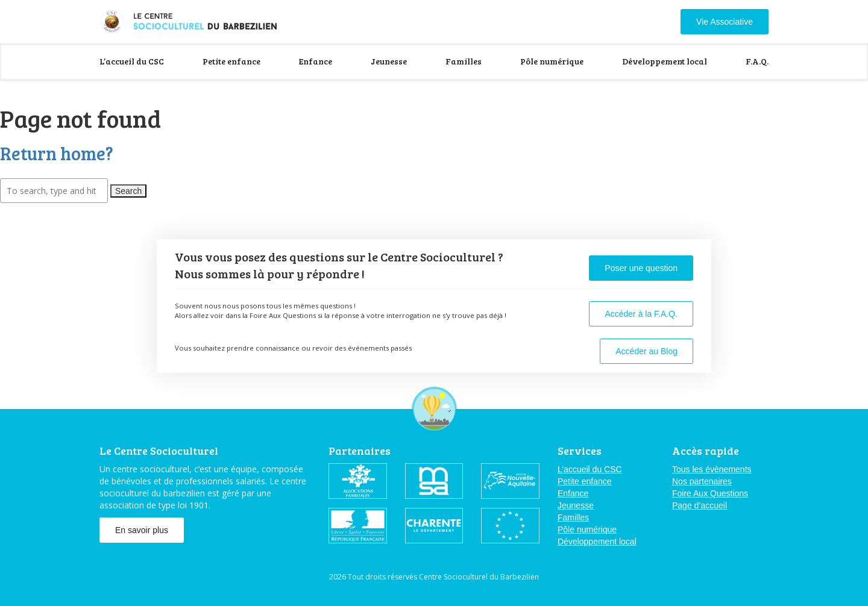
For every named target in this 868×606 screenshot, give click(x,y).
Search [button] (128, 191)
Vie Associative (725, 22)
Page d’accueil (700, 505)
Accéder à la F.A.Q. (641, 314)
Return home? (57, 153)
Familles (464, 61)
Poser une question (641, 268)
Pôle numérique (552, 61)
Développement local (665, 61)
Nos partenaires (702, 481)
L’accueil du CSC (132, 61)
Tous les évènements (712, 469)
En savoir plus (142, 530)
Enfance (316, 61)
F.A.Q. (757, 61)
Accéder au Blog (646, 351)
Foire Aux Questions (710, 493)
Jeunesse (389, 61)
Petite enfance (231, 61)
